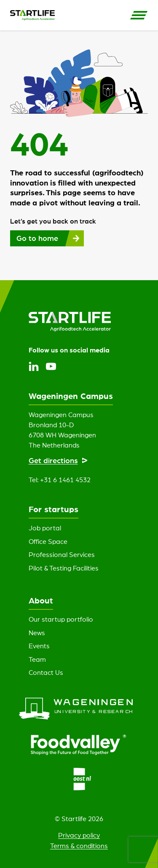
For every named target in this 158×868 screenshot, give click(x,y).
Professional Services (62, 554)
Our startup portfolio (61, 619)
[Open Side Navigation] (139, 15)
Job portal (45, 528)
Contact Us (46, 672)
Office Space (48, 541)
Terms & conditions (79, 846)
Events (39, 646)
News (37, 633)
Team (37, 659)
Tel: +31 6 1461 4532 (60, 480)
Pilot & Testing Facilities (64, 568)
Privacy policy (79, 835)
